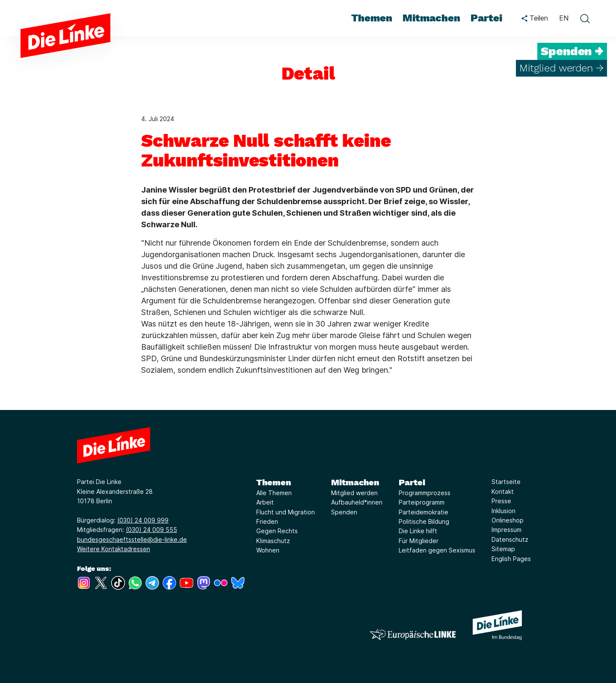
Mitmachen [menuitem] (431, 18)
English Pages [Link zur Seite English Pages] (511, 559)
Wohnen (268, 550)
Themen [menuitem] (372, 18)
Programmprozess (425, 493)
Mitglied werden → (561, 68)
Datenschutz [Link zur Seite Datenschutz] (510, 539)
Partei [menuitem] (486, 18)
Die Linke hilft (418, 531)
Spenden (344, 512)
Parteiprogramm (422, 502)
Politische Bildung (424, 521)
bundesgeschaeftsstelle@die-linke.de (132, 539)
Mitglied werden (354, 493)
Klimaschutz (273, 541)
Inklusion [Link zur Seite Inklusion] (503, 511)
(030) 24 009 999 (143, 520)
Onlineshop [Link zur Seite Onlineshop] (508, 520)
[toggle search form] (585, 18)
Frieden (267, 521)
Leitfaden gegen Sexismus (437, 550)
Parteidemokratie (423, 512)
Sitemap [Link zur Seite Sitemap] (503, 549)
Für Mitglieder (419, 541)
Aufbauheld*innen (357, 502)
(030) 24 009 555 (151, 530)
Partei (412, 482)
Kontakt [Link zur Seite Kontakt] (503, 491)
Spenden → (572, 51)
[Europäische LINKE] (413, 634)
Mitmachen (355, 482)
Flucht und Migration (286, 512)
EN (564, 18)
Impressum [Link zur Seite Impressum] (506, 530)
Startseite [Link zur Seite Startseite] (506, 482)
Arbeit (265, 502)
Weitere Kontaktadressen (114, 549)
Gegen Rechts (277, 531)
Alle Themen (274, 493)
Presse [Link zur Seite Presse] (501, 501)
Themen (274, 482)
